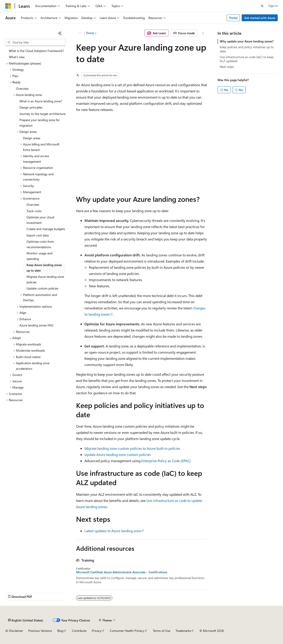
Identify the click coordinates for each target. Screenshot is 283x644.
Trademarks (183, 631)
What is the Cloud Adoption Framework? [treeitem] (36, 51)
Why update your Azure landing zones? (247, 41)
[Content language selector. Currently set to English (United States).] (26, 620)
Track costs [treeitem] (34, 211)
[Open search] (262, 6)
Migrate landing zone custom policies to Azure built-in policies (132, 448)
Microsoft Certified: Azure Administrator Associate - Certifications (122, 572)
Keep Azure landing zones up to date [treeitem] (44, 268)
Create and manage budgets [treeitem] (46, 229)
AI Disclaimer (14, 631)
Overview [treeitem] (22, 89)
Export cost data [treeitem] (38, 235)
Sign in (273, 6)
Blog (60, 631)
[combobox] (35, 42)
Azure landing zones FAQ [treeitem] (36, 325)
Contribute (79, 631)
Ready (90, 33)
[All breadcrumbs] (80, 33)
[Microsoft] (8, 6)
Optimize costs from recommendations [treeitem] (40, 244)
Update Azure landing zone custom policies (118, 454)
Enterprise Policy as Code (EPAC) (166, 461)
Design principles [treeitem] (31, 107)
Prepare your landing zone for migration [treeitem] (40, 123)
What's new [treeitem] (17, 57)
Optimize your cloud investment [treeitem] (40, 220)
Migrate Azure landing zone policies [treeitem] (45, 279)
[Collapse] (60, 33)
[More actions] (203, 33)
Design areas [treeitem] (32, 138)
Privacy (97, 631)
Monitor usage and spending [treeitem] (39, 256)
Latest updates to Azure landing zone (113, 531)
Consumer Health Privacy (127, 631)
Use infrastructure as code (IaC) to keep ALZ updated (247, 59)
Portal (233, 18)
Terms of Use (162, 631)
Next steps (227, 67)
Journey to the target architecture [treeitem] (42, 114)
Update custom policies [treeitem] (42, 288)
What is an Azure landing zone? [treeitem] (41, 101)
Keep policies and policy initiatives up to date (247, 49)
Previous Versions (40, 631)
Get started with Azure (260, 18)
